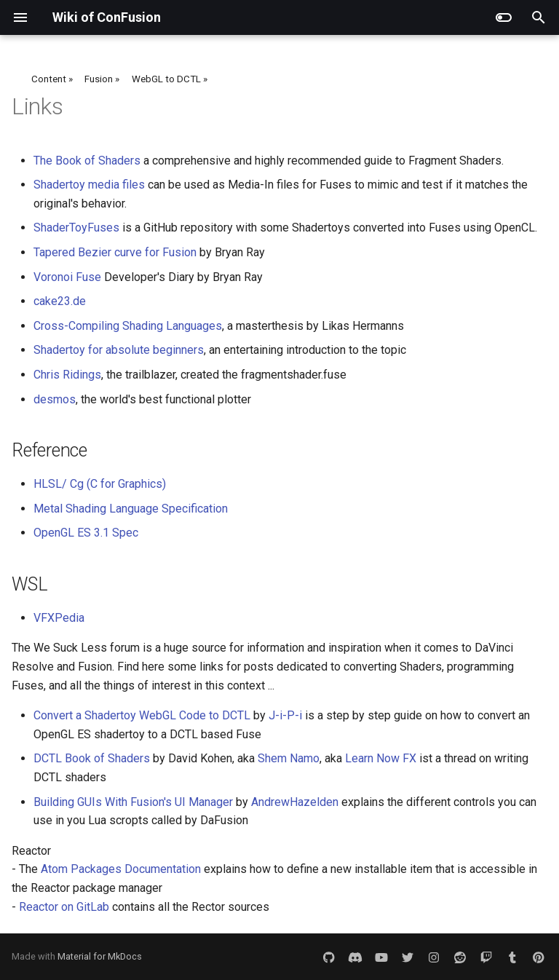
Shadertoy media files (89, 185)
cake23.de (60, 301)
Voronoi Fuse (67, 277)
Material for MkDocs (100, 956)
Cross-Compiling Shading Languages (128, 326)
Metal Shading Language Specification (131, 509)
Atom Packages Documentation (121, 869)
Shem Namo (289, 758)
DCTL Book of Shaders (92, 758)
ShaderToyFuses (76, 228)
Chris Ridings (67, 375)
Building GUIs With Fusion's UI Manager (133, 802)
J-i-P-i (285, 715)
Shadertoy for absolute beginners (119, 350)
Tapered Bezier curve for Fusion (115, 252)
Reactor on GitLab (64, 907)
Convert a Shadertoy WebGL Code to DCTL (142, 715)
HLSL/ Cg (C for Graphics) (100, 484)
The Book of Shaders (87, 161)
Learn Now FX (381, 758)
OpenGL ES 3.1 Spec (86, 533)
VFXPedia (59, 618)
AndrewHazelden (295, 802)
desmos (55, 399)
